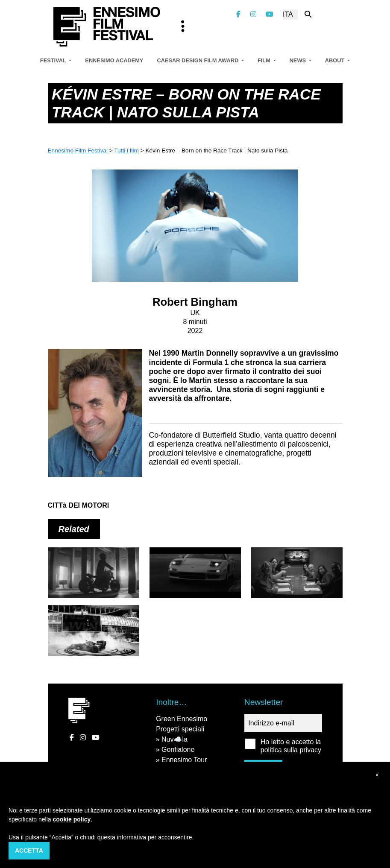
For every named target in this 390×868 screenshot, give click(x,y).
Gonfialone (178, 750)
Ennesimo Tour (184, 760)
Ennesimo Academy (114, 60)
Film (265, 60)
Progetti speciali (180, 729)
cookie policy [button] (72, 819)
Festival (54, 60)
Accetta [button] (29, 850)
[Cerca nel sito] (308, 14)
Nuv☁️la (174, 739)
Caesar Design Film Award (198, 60)
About (336, 60)
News (299, 60)
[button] (377, 775)
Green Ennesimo (182, 719)
